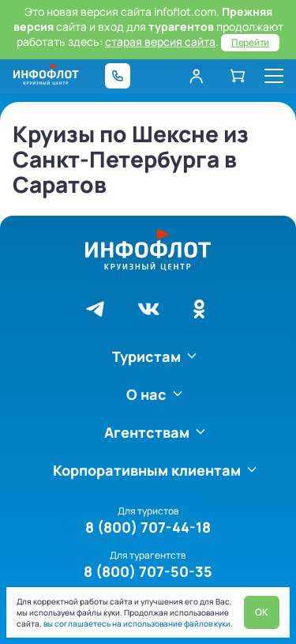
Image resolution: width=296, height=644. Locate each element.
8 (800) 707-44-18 (148, 527)
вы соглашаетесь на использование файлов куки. (137, 623)
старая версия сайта (160, 41)
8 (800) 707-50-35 (148, 571)
